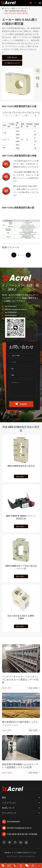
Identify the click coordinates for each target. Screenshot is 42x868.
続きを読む (21, 476)
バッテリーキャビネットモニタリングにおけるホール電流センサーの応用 (21, 680)
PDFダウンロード (12, 63)
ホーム (7, 8)
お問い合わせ (12, 57)
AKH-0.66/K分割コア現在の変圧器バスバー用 (21, 567)
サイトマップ (12, 856)
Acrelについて (8, 808)
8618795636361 (11, 306)
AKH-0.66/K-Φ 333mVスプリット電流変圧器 (21, 517)
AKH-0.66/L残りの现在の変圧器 (16, 13)
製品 (13, 8)
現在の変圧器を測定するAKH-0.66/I (21, 617)
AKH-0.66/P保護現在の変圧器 (21, 466)
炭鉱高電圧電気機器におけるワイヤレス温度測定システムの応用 (20, 766)
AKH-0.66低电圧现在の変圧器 (15, 11)
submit (21, 404)
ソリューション (9, 803)
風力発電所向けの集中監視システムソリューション (20, 723)
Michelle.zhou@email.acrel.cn (16, 309)
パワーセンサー (23, 8)
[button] (14, 255)
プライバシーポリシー (27, 856)
